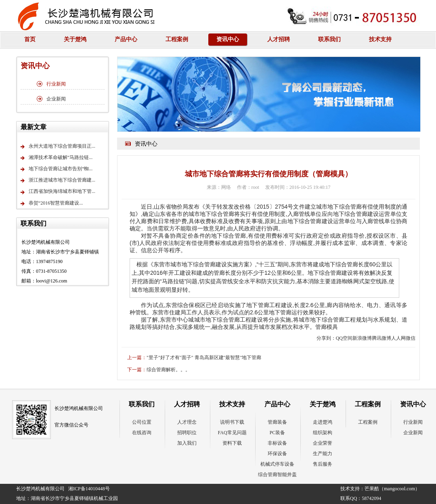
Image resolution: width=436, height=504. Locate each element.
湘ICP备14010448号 (89, 489)
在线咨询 (142, 433)
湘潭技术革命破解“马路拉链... (57, 158)
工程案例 (177, 39)
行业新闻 (51, 84)
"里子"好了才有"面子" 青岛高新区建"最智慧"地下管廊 (204, 358)
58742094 (371, 498)
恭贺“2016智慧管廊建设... (52, 204)
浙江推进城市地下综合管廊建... (58, 181)
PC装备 (278, 433)
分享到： (326, 338)
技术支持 (380, 39)
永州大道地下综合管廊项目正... (58, 147)
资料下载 (232, 443)
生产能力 (323, 454)
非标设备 (277, 443)
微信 (411, 338)
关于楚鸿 (75, 39)
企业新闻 (51, 99)
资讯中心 (228, 39)
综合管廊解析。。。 (168, 370)
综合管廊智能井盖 (277, 475)
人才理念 (187, 422)
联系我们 (329, 39)
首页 (30, 39)
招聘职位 (187, 433)
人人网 (398, 338)
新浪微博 (362, 338)
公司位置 (142, 422)
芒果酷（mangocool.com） (392, 489)
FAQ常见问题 (232, 433)
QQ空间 (344, 338)
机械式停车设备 (277, 464)
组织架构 (323, 433)
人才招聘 (279, 39)
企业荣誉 (323, 443)
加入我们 (187, 443)
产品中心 (126, 39)
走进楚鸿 (323, 422)
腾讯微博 (381, 338)
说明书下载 (232, 422)
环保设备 (277, 454)
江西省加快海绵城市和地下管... (58, 192)
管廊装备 (277, 422)
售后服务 (323, 464)
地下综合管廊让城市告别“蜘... (57, 169)
